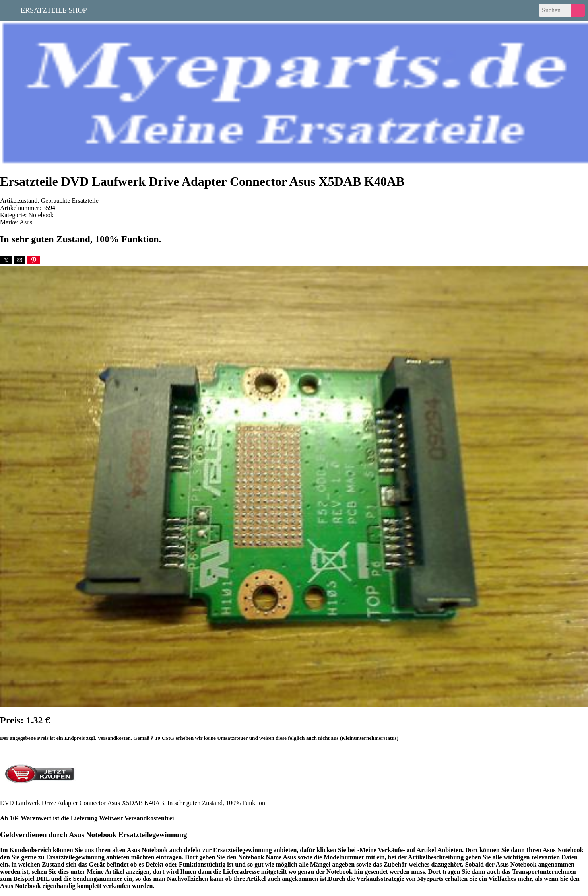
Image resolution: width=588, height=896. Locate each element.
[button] (6, 260)
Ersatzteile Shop (54, 10)
